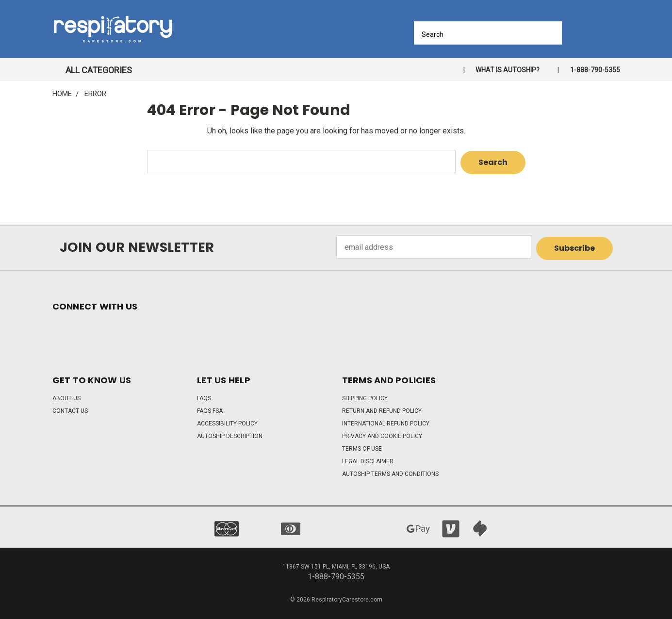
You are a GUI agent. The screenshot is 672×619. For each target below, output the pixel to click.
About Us (66, 396)
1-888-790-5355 (595, 70)
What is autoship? (508, 70)
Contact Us (70, 408)
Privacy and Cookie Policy (382, 434)
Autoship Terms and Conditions (390, 472)
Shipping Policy (365, 396)
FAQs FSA (210, 408)
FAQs (204, 396)
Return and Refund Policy (382, 408)
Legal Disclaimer (368, 459)
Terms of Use (362, 446)
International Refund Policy (386, 421)
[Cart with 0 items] (616, 32)
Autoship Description (230, 434)
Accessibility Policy (227, 421)
